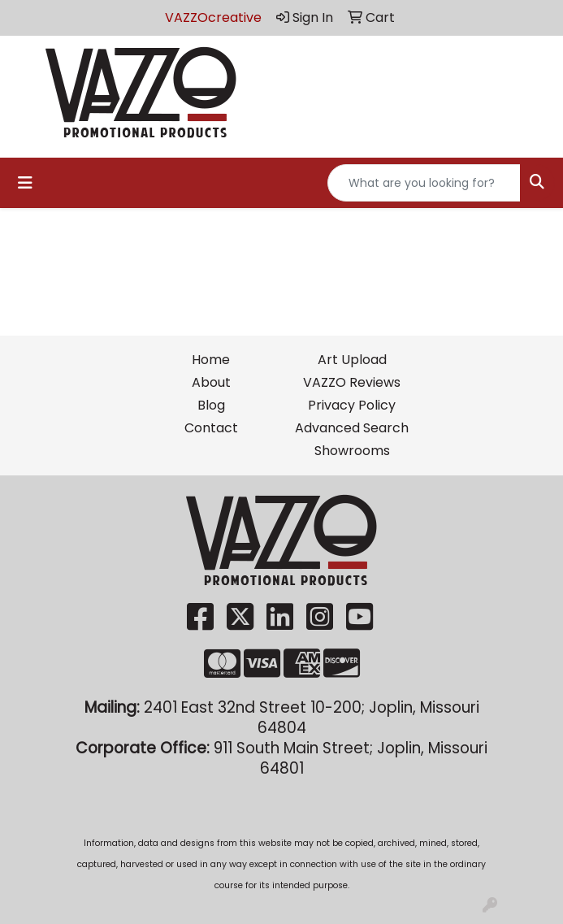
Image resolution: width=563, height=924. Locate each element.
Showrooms (352, 451)
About (211, 382)
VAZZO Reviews (352, 382)
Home (211, 360)
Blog (211, 405)
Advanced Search (352, 428)
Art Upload (352, 360)
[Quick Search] (424, 183)
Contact (211, 428)
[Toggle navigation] (25, 183)
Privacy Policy (352, 405)
